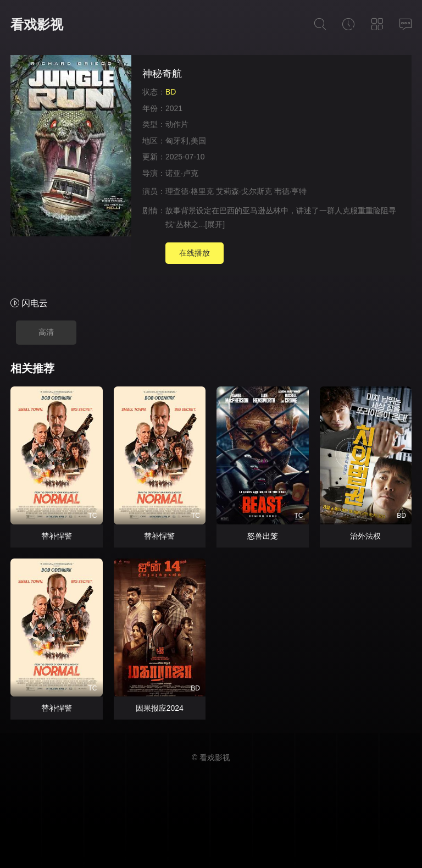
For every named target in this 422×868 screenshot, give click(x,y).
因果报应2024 (160, 708)
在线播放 (195, 253)
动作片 (177, 124)
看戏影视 (37, 24)
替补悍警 (57, 536)
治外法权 (365, 536)
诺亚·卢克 (182, 173)
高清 (46, 332)
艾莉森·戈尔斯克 (244, 191)
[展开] (215, 224)
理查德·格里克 (190, 191)
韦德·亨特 (291, 191)
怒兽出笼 (263, 536)
